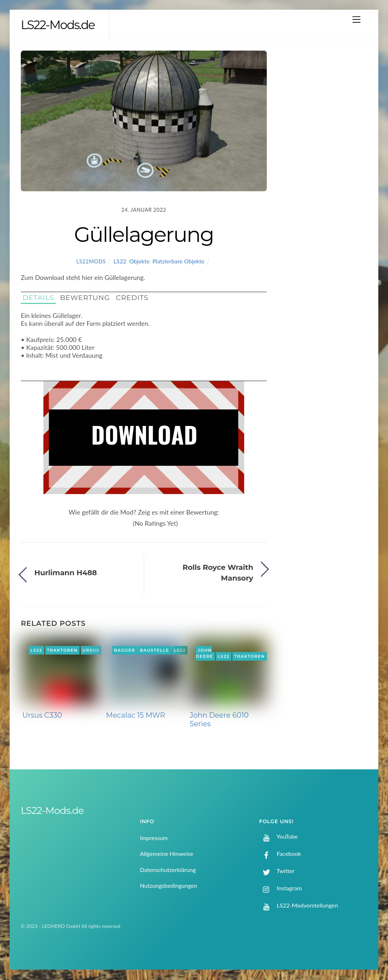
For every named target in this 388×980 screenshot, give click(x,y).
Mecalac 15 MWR (136, 716)
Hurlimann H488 (66, 573)
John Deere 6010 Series (219, 720)
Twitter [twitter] (277, 871)
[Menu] (356, 19)
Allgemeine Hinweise (167, 854)
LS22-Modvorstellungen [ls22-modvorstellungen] (299, 906)
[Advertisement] (326, 168)
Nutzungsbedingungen (169, 886)
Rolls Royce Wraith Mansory (218, 573)
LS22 (120, 262)
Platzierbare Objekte (178, 262)
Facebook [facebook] (280, 854)
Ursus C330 (42, 716)
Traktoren (62, 651)
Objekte (139, 262)
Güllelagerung (144, 235)
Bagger (125, 651)
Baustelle (154, 651)
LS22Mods (91, 262)
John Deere (204, 654)
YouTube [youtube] (279, 837)
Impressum (154, 838)
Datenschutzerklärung (168, 870)
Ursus (91, 651)
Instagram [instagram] (281, 889)
